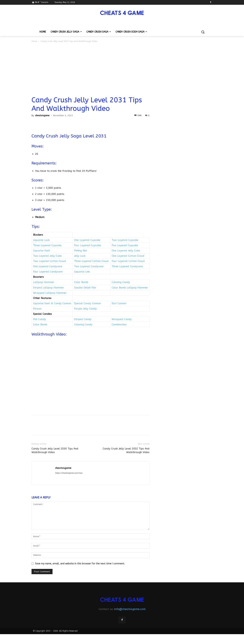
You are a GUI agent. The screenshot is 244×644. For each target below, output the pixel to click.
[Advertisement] (122, 69)
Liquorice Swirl (42, 251)
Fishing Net (81, 251)
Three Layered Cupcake (47, 245)
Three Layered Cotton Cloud (91, 261)
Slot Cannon (119, 303)
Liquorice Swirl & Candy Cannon (52, 303)
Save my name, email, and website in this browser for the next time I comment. (80, 564)
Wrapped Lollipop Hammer (50, 293)
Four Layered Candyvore (48, 272)
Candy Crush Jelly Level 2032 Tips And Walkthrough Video (126, 450)
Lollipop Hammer (44, 282)
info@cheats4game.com (130, 609)
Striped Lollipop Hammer (48, 288)
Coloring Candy (121, 282)
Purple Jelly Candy (85, 309)
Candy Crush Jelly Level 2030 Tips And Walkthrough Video (55, 450)
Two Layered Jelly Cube (47, 256)
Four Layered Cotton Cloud (128, 261)
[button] (203, 32)
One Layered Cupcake (87, 240)
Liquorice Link (82, 272)
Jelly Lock (80, 256)
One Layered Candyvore (48, 266)
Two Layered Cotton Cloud (49, 261)
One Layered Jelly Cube (126, 251)
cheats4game (42, 115)
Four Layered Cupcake (88, 245)
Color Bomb (81, 282)
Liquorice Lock (41, 240)
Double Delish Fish (85, 288)
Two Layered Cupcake (125, 240)
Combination (119, 324)
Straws (37, 309)
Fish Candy (39, 319)
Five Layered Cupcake (125, 245)
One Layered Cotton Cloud (128, 256)
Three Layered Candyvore (127, 266)
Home (34, 41)
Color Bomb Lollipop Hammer (130, 288)
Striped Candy (83, 319)
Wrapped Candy (122, 319)
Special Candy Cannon (87, 303)
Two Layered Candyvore (89, 266)
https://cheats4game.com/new (69, 473)
